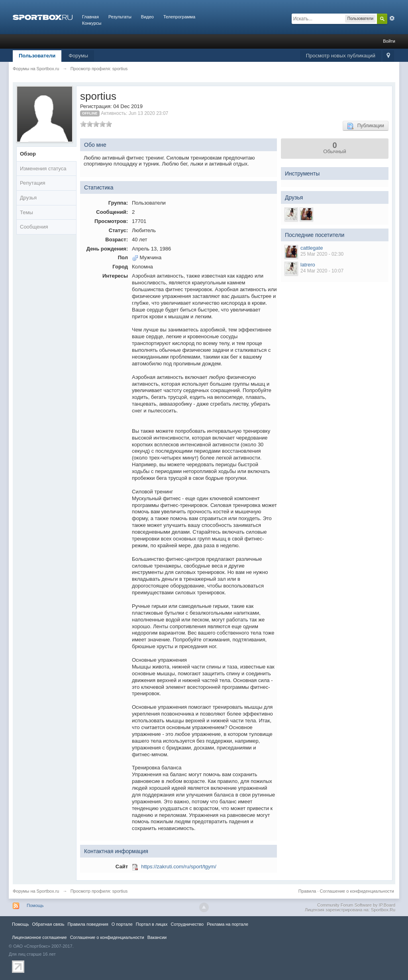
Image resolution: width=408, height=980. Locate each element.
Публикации (366, 126)
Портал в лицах (152, 924)
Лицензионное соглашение (39, 937)
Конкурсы (92, 23)
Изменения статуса (43, 169)
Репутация (33, 183)
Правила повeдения (88, 924)
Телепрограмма (179, 17)
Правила (307, 891)
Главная (90, 17)
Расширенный (392, 18)
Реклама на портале (228, 924)
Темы (26, 212)
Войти (389, 41)
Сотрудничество (187, 924)
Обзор (28, 154)
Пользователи (37, 56)
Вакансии (157, 937)
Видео (147, 17)
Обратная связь (48, 924)
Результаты (120, 17)
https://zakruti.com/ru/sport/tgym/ (179, 867)
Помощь (35, 905)
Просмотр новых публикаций (341, 56)
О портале (122, 924)
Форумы (78, 56)
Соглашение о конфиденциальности (357, 891)
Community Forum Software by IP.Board (356, 905)
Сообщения (34, 227)
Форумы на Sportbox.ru (36, 891)
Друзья (28, 198)
